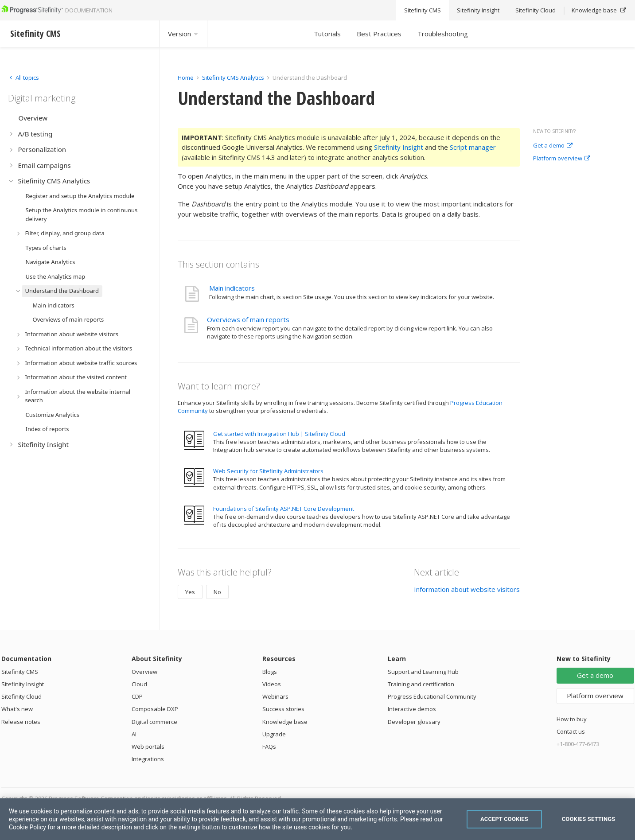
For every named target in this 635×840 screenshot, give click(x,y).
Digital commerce (154, 722)
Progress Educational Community (432, 696)
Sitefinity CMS (20, 672)
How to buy (572, 719)
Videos (272, 684)
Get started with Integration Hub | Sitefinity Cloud (279, 434)
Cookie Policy (27, 827)
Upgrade (274, 734)
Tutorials (327, 34)
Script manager (473, 147)
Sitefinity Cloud (21, 696)
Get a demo (553, 146)
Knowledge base (285, 722)
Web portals (148, 747)
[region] (317, 819)
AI (134, 734)
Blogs (270, 672)
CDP (137, 696)
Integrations (148, 759)
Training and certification (421, 684)
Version (183, 34)
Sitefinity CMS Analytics (233, 78)
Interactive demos (412, 709)
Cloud (139, 684)
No (217, 592)
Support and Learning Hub (423, 672)
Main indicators (232, 288)
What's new (17, 709)
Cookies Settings (589, 819)
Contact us (571, 731)
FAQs (269, 747)
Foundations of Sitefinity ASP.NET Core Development (284, 509)
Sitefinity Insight (399, 147)
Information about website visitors (467, 589)
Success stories (283, 709)
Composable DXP (155, 709)
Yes (190, 592)
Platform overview (562, 159)
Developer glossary (414, 722)
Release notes (21, 722)
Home (186, 78)
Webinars (275, 696)
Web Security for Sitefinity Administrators (268, 471)
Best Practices (379, 34)
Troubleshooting (443, 34)
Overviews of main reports (248, 319)
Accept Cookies (504, 819)
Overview (144, 672)
